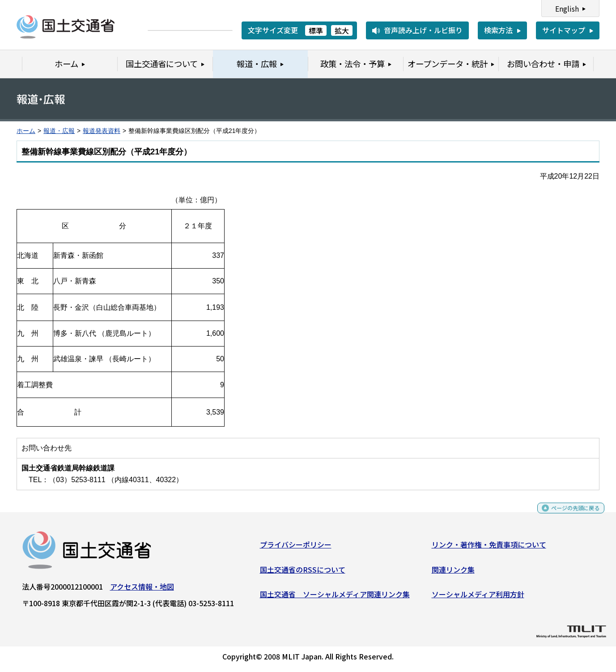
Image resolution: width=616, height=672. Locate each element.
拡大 (342, 30)
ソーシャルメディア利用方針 (478, 598)
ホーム (26, 131)
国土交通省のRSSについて (303, 573)
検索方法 (498, 30)
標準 (316, 30)
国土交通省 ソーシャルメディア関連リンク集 (335, 598)
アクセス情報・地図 (142, 590)
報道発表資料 (102, 131)
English (567, 9)
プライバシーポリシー (296, 548)
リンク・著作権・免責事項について (489, 548)
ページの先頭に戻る (568, 516)
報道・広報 (59, 131)
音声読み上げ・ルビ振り (423, 30)
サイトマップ (564, 30)
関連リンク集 (453, 573)
